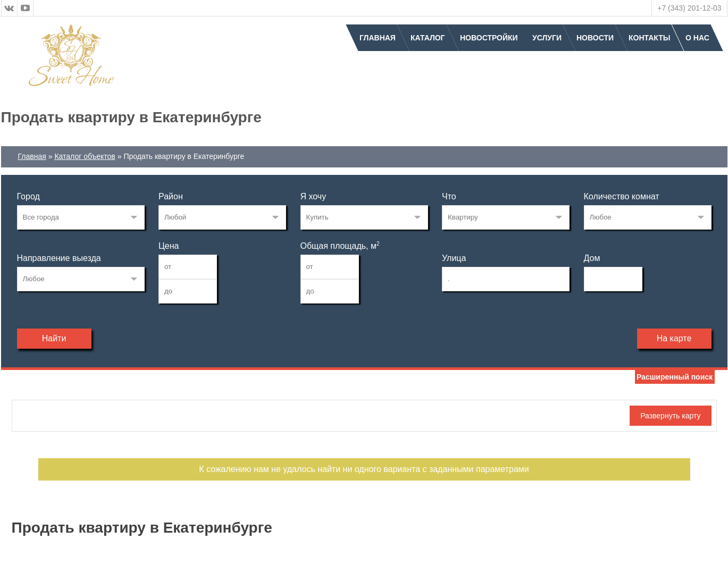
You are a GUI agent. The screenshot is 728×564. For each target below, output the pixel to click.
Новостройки (489, 38)
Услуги (547, 38)
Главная (378, 38)
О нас (697, 38)
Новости (595, 38)
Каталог (428, 38)
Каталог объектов (85, 156)
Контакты (649, 38)
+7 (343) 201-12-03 (689, 8)
